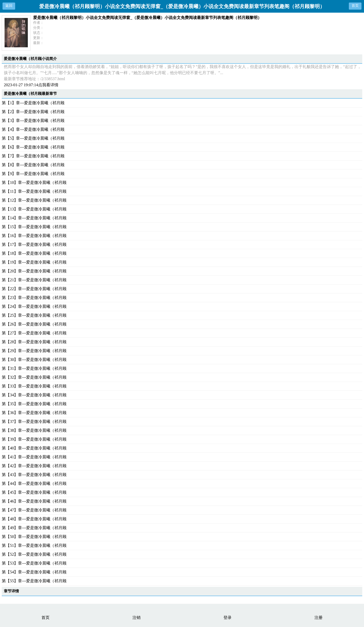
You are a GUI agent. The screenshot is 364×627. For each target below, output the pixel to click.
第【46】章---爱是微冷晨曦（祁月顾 (34, 501)
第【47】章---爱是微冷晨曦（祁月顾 (34, 510)
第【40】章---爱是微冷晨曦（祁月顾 (34, 448)
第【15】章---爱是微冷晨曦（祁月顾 (34, 227)
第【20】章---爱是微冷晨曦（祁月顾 (34, 271)
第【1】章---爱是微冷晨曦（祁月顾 (33, 103)
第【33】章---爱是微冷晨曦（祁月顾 (34, 386)
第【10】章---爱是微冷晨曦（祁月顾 (34, 182)
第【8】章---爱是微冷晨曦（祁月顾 (33, 165)
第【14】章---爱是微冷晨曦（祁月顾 (34, 218)
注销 (136, 618)
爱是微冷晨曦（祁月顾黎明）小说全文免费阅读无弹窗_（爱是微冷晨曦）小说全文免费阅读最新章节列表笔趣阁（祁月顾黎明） (147, 18)
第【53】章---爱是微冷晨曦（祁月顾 (34, 563)
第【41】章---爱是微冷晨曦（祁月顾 (34, 457)
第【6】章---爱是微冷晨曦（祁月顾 (33, 147)
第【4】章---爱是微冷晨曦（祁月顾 (33, 129)
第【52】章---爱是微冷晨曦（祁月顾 (34, 554)
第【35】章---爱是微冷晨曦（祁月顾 (34, 404)
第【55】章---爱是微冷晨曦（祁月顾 (34, 581)
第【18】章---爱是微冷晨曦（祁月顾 (34, 253)
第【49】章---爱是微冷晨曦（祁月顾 (34, 528)
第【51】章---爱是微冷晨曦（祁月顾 (34, 545)
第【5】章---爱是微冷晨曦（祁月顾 (33, 138)
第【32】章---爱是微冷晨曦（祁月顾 (34, 377)
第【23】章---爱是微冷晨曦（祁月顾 (34, 298)
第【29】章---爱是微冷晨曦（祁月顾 (34, 351)
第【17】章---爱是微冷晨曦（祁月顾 (34, 244)
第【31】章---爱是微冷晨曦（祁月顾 (34, 368)
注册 (318, 618)
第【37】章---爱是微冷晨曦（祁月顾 (34, 421)
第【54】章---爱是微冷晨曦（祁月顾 (34, 572)
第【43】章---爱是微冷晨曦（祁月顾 (34, 475)
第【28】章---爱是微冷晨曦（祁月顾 (34, 342)
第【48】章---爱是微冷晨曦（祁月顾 (34, 519)
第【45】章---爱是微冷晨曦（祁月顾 (34, 492)
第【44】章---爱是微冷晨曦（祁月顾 (34, 483)
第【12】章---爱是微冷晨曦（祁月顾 (34, 200)
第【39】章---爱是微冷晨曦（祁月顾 (34, 439)
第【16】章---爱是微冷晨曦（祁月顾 (34, 236)
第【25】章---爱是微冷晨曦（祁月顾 (34, 315)
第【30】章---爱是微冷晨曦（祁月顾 (34, 360)
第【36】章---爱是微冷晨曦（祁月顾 (34, 413)
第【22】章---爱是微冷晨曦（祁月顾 (34, 289)
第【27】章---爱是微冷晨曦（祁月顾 (34, 333)
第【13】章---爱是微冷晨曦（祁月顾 (34, 209)
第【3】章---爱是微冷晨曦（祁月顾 (33, 121)
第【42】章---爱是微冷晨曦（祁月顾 (34, 466)
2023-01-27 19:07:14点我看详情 (31, 85)
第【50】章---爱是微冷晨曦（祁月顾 (34, 537)
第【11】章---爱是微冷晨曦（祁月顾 (34, 191)
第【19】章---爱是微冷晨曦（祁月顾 (34, 262)
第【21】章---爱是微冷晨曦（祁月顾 (34, 280)
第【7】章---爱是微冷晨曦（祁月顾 (33, 156)
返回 (9, 6)
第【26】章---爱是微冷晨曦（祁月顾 (34, 324)
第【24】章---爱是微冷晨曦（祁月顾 (34, 306)
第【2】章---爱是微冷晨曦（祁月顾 (33, 112)
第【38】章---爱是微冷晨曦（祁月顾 (34, 430)
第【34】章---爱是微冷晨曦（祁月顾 (34, 395)
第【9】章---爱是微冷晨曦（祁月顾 (33, 174)
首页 (355, 6)
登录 (227, 618)
